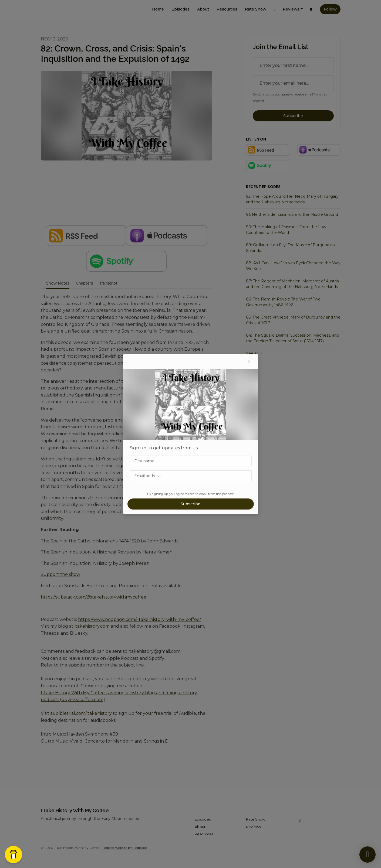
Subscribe (190, 504)
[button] (249, 362)
